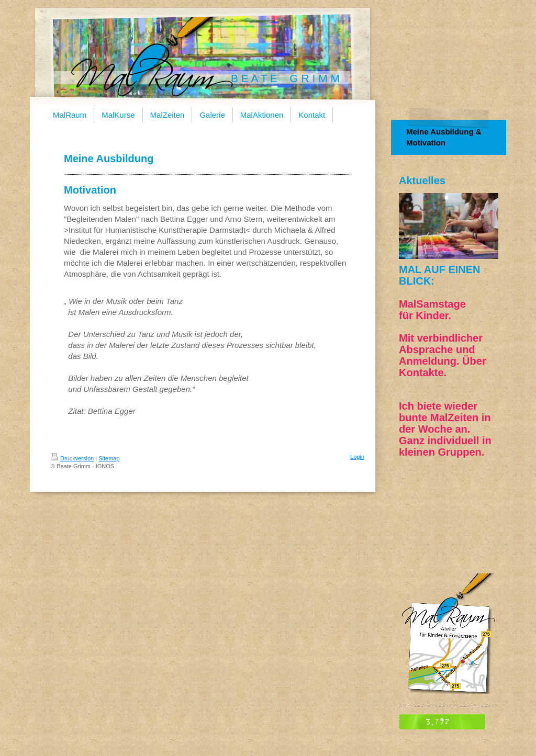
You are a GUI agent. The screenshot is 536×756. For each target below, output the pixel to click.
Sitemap (109, 458)
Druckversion (72, 458)
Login (357, 457)
